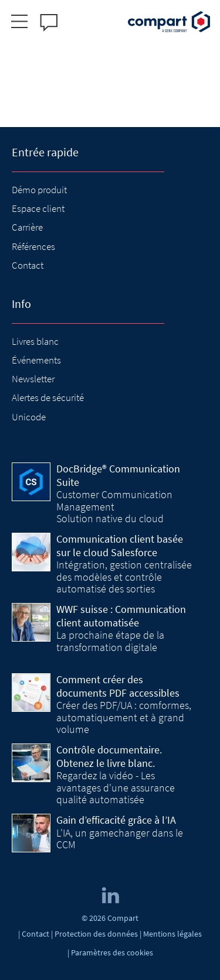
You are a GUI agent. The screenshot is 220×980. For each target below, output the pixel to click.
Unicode (29, 417)
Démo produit (39, 190)
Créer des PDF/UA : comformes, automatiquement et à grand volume (124, 717)
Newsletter (33, 379)
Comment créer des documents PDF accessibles (118, 686)
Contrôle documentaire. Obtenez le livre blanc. (109, 756)
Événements (36, 360)
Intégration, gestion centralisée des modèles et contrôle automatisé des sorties (124, 577)
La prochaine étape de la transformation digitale (110, 641)
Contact (28, 265)
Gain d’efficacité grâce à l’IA (116, 820)
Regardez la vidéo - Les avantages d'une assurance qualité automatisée (116, 787)
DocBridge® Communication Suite (118, 475)
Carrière (27, 227)
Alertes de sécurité (48, 398)
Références (33, 246)
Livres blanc (35, 341)
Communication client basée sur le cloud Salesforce (120, 546)
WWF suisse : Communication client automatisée (121, 616)
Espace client (38, 208)
